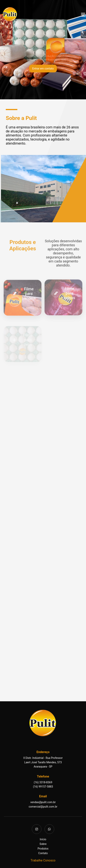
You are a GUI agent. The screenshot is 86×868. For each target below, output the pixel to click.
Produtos (43, 849)
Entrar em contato (43, 69)
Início (43, 839)
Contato (43, 853)
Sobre (43, 844)
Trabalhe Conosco (43, 860)
